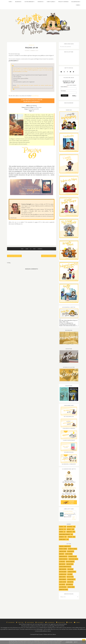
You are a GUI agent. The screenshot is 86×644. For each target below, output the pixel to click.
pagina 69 (41, 71)
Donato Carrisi (63, 550)
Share (26, 250)
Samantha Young (63, 591)
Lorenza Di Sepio (72, 573)
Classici (61, 528)
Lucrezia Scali (63, 576)
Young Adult (62, 541)
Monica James (71, 589)
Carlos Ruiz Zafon (73, 561)
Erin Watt (62, 556)
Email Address (64, 88)
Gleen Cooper (63, 584)
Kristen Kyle (62, 566)
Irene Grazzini (63, 571)
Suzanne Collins (72, 558)
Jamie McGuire (63, 553)
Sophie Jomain (69, 556)
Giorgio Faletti (71, 581)
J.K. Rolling (62, 563)
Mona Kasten (71, 553)
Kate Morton (69, 586)
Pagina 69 (32, 47)
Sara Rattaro (70, 566)
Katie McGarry (63, 573)
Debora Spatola (63, 558)
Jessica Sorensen (70, 563)
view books (74, 521)
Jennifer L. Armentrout (65, 548)
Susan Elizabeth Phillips (65, 568)
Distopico (70, 528)
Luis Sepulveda (63, 589)
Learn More (69, 642)
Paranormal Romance (65, 536)
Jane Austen (70, 584)
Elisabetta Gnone (72, 550)
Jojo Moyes (62, 586)
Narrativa (69, 533)
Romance (62, 539)
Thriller (70, 539)
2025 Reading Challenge (68, 513)
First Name (63, 92)
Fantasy (69, 531)
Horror (61, 533)
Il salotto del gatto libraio (69, 515)
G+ (31, 250)
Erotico (61, 531)
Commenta (42, 250)
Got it (76, 642)
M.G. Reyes (70, 576)
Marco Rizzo (62, 578)
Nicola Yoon (70, 578)
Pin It (35, 250)
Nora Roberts (63, 581)
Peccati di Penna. (35, 97)
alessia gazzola (63, 561)
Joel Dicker (70, 571)
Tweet (21, 250)
